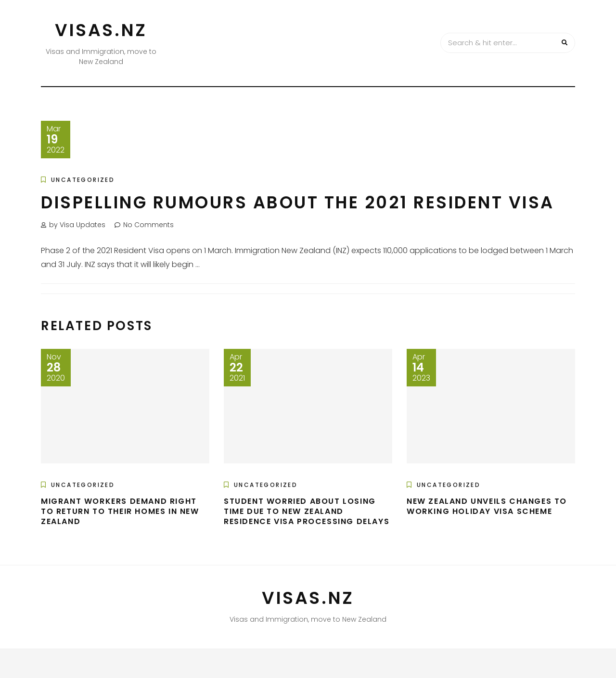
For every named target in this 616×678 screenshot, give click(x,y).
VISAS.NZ (101, 30)
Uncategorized (83, 180)
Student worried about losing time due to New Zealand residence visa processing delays (307, 511)
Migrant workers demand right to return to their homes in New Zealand (120, 511)
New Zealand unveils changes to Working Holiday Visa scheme (487, 506)
